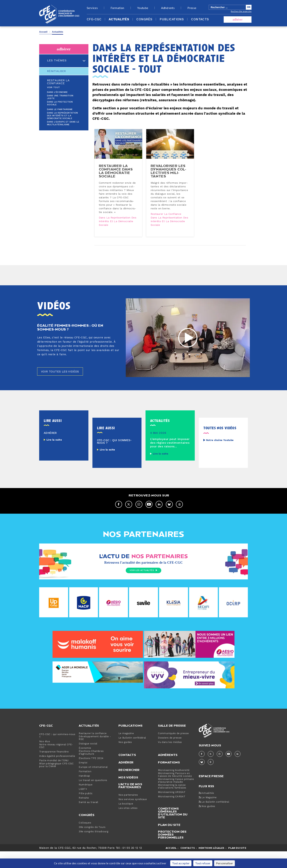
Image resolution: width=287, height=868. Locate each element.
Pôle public (86, 810)
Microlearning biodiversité (174, 787)
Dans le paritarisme (60, 109)
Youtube (143, 8)
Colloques (85, 839)
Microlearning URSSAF (172, 809)
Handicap (84, 792)
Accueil (43, 32)
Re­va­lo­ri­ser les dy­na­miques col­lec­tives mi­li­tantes (170, 178)
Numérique (86, 801)
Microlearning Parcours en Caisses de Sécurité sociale (175, 791)
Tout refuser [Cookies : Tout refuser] (203, 863)
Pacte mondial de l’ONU (54, 777)
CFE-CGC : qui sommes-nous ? (57, 752)
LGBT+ (83, 806)
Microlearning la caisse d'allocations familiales (172, 803)
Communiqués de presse (173, 750)
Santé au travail (88, 819)
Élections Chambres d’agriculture (91, 769)
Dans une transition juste (60, 97)
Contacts (200, 19)
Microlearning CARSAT (172, 813)
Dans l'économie (57, 92)
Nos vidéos (128, 794)
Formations (169, 779)
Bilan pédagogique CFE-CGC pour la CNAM (56, 782)
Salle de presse (172, 742)
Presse (192, 8)
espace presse (211, 792)
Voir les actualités (143, 587)
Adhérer (126, 779)
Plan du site (169, 841)
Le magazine (126, 750)
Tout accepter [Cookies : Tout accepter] (181, 863)
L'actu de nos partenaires (130, 802)
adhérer (238, 20)
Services (92, 8)
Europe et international (93, 784)
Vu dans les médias (170, 759)
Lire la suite (54, 456)
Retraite (84, 814)
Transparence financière (54, 768)
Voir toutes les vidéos (63, 387)
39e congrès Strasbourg (93, 848)
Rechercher (129, 786)
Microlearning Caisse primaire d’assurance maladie (176, 797)
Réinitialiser (56, 71)
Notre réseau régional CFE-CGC (56, 763)
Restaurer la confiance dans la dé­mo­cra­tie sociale (117, 178)
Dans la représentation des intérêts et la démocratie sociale (63, 116)
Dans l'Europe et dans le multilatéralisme (63, 123)
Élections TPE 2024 (91, 775)
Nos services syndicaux (133, 816)
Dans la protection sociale (60, 103)
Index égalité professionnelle (57, 773)
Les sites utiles (128, 825)
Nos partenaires (128, 812)
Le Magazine (208, 814)
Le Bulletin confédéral (132, 754)
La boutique (126, 820)
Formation (117, 8)
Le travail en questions (93, 797)
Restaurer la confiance (58, 82)
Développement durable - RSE (95, 754)
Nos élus (45, 758)
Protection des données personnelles (172, 851)
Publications (172, 19)
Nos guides (125, 759)
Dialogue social (88, 760)
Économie (85, 765)
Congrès (144, 19)
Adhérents (168, 8)
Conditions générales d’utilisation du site (173, 829)
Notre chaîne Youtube (220, 457)
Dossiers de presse (170, 754)
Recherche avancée (241, 11)
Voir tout (54, 87)
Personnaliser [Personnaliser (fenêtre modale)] (224, 863)
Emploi (83, 779)
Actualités (119, 19)
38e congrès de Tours (92, 844)
